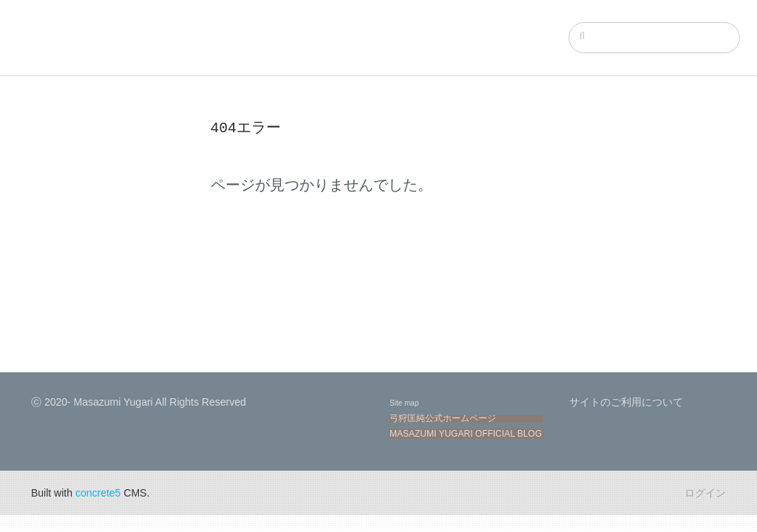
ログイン (705, 493)
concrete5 (98, 493)
